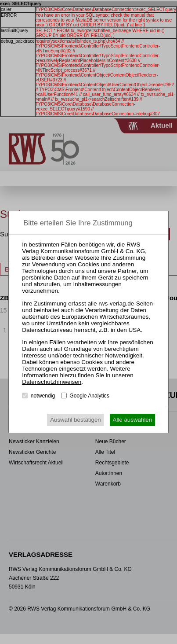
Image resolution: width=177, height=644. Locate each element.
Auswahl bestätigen (76, 420)
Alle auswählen (133, 420)
